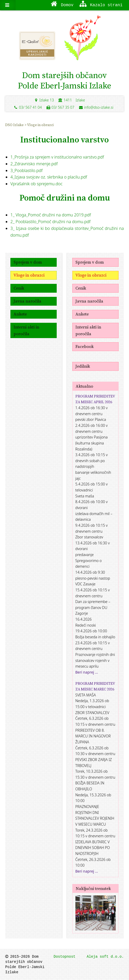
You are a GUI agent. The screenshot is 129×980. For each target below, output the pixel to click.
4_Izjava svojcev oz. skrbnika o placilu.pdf (49, 177)
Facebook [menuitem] (85, 346)
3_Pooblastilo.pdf (27, 170)
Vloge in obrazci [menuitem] (40, 125)
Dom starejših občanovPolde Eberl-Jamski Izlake (65, 80)
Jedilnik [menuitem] (83, 366)
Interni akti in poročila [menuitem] (26, 330)
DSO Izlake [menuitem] (15, 125)
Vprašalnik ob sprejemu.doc (36, 184)
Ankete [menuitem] (20, 314)
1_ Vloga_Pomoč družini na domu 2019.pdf (51, 215)
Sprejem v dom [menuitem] (28, 262)
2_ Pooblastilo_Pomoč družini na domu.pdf (50, 222)
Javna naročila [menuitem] (27, 301)
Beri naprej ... (87, 672)
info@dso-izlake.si (96, 107)
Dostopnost (64, 957)
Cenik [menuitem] (19, 288)
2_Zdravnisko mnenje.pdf (34, 164)
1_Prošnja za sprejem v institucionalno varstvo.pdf (57, 157)
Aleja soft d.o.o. (105, 957)
